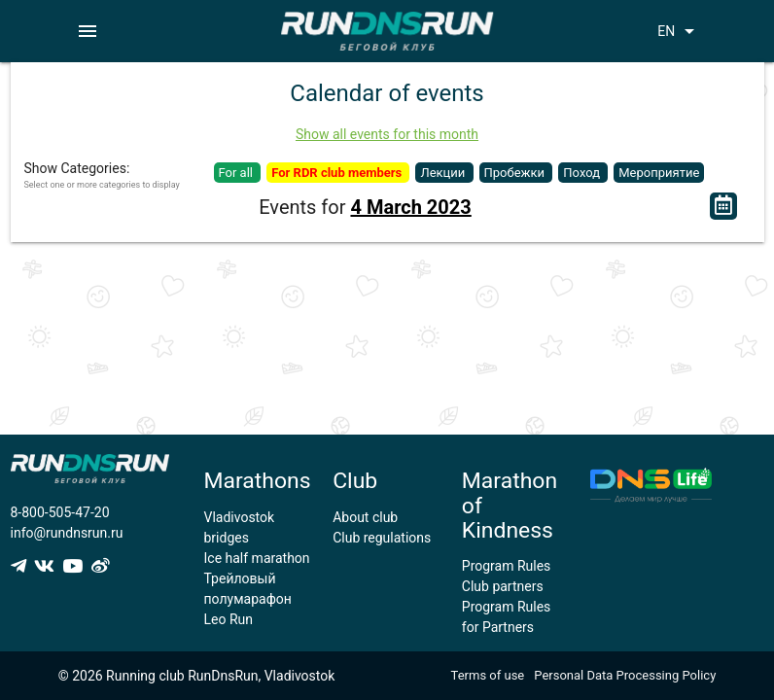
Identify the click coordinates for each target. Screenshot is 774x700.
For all (238, 173)
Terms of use (488, 675)
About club (365, 517)
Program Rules (507, 566)
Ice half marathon (257, 558)
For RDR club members (338, 173)
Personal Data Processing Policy (625, 675)
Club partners (503, 586)
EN (679, 31)
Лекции (444, 173)
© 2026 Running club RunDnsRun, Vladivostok (197, 676)
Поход (583, 173)
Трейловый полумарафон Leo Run (248, 599)
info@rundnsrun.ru (67, 533)
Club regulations (382, 538)
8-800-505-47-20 (60, 512)
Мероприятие (659, 173)
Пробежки (516, 173)
